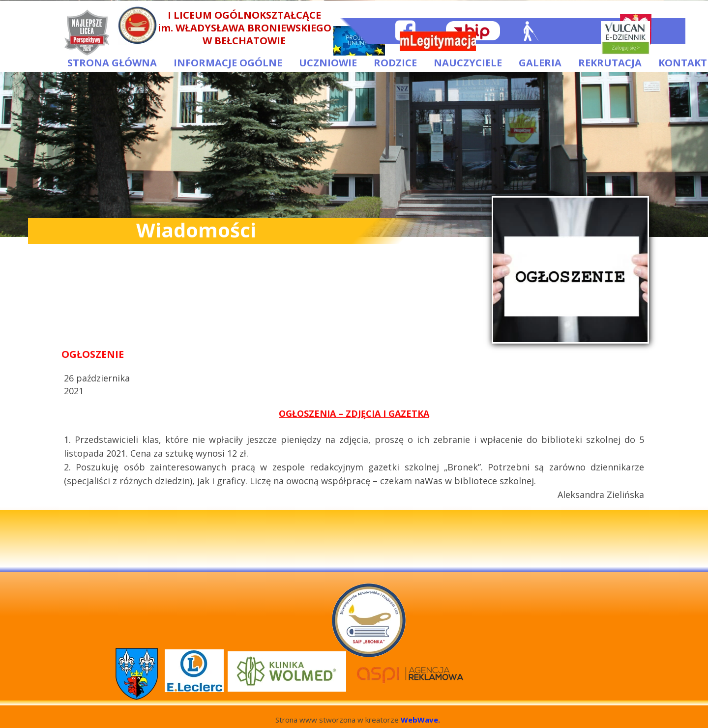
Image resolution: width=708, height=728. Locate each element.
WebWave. (420, 720)
